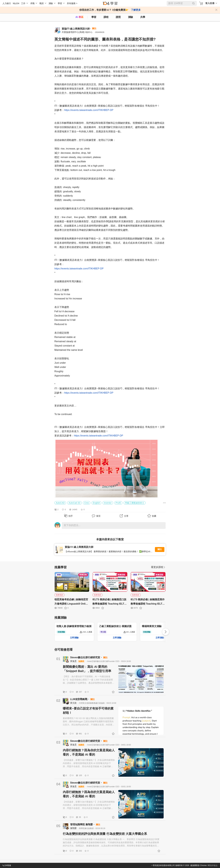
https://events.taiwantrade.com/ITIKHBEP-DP (89, 110)
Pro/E (118, 503)
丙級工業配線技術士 (135, 503)
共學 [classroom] (143, 17)
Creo (87, 503)
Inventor (108, 503)
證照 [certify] (118, 17)
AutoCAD (60, 503)
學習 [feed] (94, 17)
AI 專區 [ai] (79, 17)
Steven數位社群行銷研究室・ (87, 657)
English (96, 503)
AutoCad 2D (74, 503)
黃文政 (74, 703)
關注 (160, 549)
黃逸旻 (74, 661)
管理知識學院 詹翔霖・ (83, 824)
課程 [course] (106, 17)
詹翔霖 (74, 828)
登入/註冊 (210, 3)
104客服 (7, 865)
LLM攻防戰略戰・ (80, 699)
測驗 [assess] (130, 17)
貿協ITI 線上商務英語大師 (76, 29)
